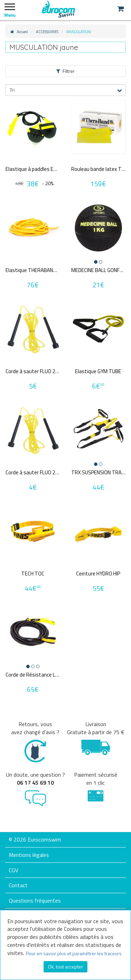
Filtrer (65, 71)
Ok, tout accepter (65, 967)
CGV (13, 870)
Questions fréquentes (35, 900)
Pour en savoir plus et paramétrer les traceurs (74, 953)
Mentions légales (29, 855)
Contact (18, 885)
